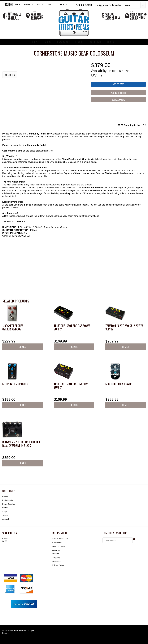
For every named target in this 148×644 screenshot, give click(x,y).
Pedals (5, 496)
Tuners (5, 515)
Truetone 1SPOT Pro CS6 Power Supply (72, 327)
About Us (56, 550)
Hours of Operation (60, 546)
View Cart (51, 4)
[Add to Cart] (118, 84)
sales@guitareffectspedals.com (109, 5)
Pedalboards (8, 500)
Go (143, 5)
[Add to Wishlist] (118, 93)
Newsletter (57, 561)
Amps (5, 512)
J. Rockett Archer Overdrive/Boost (13, 327)
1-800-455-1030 (84, 5)
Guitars (5, 508)
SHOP (34, 42)
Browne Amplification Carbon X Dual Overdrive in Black (21, 444)
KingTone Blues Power (118, 384)
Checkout (63, 4)
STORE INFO (96, 42)
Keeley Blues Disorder (15, 384)
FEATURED (80, 42)
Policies (56, 554)
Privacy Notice (58, 565)
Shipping (56, 558)
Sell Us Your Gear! (60, 539)
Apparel (6, 519)
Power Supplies (9, 504)
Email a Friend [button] (118, 100)
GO (134, 539)
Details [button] (22, 347)
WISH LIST (40, 4)
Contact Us (57, 542)
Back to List (10, 75)
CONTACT (112, 42)
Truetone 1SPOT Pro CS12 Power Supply (124, 327)
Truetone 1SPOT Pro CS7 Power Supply (72, 385)
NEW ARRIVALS (63, 42)
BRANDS (47, 42)
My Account (28, 4)
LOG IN (18, 4)
